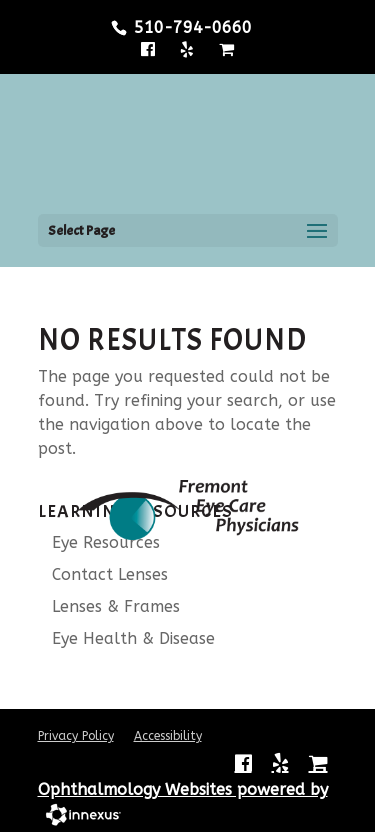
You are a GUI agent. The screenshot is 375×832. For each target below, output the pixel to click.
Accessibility (168, 736)
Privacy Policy (76, 736)
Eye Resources (99, 542)
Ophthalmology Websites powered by (183, 789)
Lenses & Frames (109, 606)
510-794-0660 (193, 27)
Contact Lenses (103, 574)
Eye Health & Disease (126, 638)
